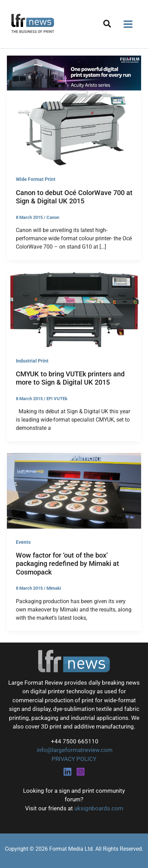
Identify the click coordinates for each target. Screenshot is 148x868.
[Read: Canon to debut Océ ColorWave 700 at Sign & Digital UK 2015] (74, 128)
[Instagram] (81, 772)
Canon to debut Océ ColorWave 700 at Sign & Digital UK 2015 (74, 197)
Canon (53, 217)
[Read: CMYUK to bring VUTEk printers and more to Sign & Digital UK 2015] (74, 309)
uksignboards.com (99, 808)
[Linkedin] (67, 772)
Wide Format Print (36, 179)
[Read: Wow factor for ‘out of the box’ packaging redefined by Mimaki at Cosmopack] (74, 490)
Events (23, 542)
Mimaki (54, 588)
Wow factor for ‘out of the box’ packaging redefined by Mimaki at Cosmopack (67, 564)
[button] (108, 25)
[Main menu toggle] (128, 24)
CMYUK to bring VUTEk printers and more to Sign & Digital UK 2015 (70, 378)
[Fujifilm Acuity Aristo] (74, 73)
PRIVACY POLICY (74, 759)
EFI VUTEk (57, 399)
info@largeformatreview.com (74, 750)
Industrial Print (32, 361)
